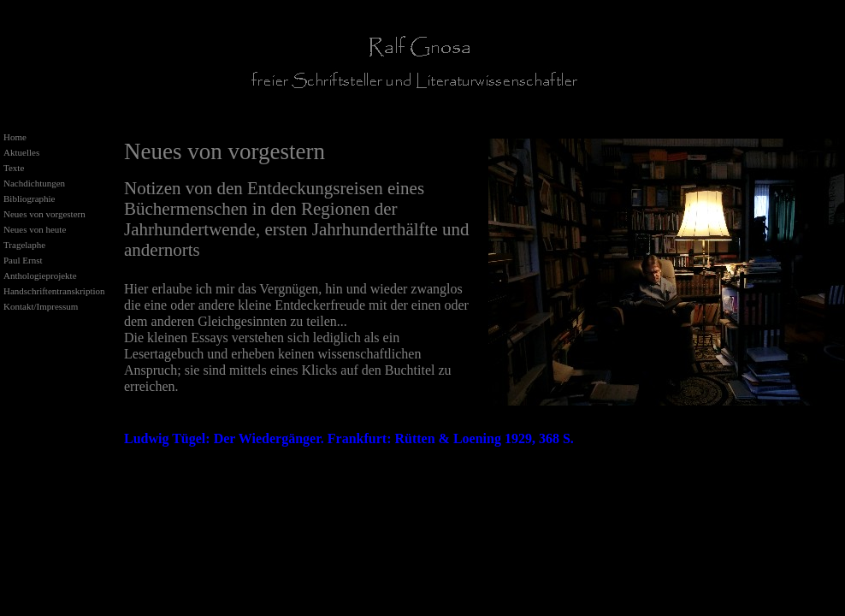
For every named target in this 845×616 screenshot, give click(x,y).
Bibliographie (30, 198)
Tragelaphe (24, 245)
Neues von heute (35, 229)
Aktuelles (21, 152)
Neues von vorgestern (44, 214)
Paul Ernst (23, 260)
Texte (14, 168)
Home (15, 137)
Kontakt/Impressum (41, 306)
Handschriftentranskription (53, 291)
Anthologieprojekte (40, 275)
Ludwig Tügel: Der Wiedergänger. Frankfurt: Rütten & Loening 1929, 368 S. (349, 438)
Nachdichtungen (34, 183)
